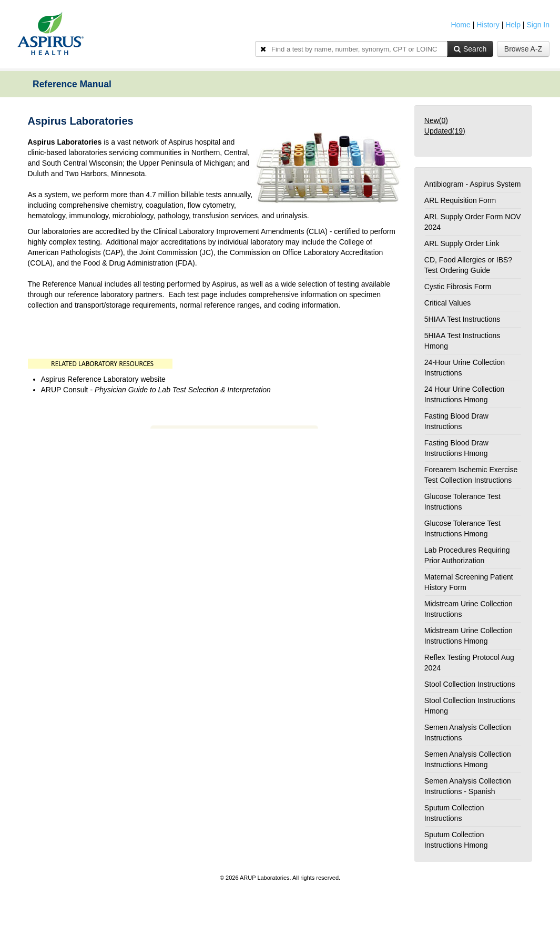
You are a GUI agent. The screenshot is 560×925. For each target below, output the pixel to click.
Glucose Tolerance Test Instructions (462, 502)
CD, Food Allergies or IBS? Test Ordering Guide (468, 265)
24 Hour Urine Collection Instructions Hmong (465, 394)
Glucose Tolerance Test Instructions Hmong (462, 528)
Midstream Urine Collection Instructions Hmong (469, 636)
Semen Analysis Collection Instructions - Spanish (468, 786)
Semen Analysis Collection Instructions (468, 733)
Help (513, 25)
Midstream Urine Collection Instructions (469, 609)
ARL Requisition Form (460, 200)
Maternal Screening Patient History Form (469, 582)
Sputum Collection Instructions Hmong (456, 840)
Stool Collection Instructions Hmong (470, 706)
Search (470, 49)
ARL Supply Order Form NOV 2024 (473, 222)
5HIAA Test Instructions (462, 319)
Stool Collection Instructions (470, 684)
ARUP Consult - (156, 390)
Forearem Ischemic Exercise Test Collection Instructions (471, 475)
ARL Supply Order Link (462, 243)
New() (436, 120)
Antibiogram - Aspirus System (473, 184)
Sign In (538, 25)
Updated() (445, 131)
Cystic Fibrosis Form (458, 287)
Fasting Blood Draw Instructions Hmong (456, 448)
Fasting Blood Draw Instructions (456, 421)
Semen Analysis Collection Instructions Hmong (468, 759)
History (488, 25)
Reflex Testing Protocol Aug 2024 (469, 663)
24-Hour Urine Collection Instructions (465, 368)
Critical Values (447, 303)
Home (460, 25)
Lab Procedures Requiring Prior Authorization (467, 555)
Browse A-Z (523, 49)
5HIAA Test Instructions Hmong (462, 341)
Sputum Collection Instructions (454, 813)
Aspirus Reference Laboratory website (104, 379)
